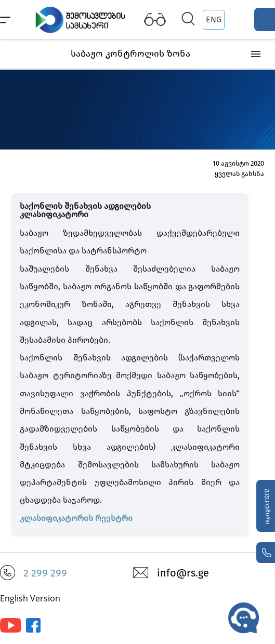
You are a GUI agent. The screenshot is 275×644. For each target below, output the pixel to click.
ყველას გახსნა (239, 174)
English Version (30, 598)
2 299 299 (45, 573)
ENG (214, 19)
